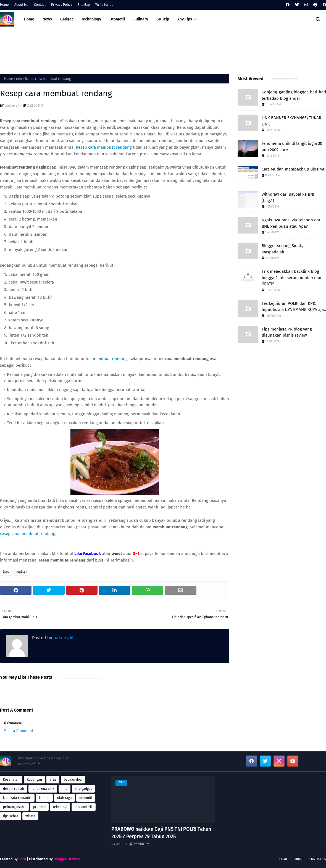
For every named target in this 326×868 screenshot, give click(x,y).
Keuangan (34, 780)
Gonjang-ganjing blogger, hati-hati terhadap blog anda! (294, 95)
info (19, 79)
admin (122, 844)
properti (39, 807)
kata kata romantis (17, 798)
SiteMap (84, 5)
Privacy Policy (62, 5)
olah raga (65, 798)
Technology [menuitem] (91, 19)
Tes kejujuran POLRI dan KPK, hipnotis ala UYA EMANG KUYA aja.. (294, 307)
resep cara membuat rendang (28, 534)
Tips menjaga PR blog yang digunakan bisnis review (287, 332)
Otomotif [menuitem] (117, 19)
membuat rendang (110, 359)
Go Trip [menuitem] (163, 19)
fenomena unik (43, 789)
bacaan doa (73, 780)
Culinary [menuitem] (141, 19)
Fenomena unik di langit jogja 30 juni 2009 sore (292, 147)
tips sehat (10, 816)
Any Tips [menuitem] (185, 19)
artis (53, 780)
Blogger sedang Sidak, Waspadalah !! (282, 249)
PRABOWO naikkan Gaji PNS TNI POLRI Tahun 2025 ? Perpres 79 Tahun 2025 (161, 833)
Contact (40, 5)
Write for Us (104, 5)
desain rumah (14, 789)
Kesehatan (11, 780)
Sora (22, 859)
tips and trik (84, 807)
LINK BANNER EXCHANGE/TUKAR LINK (291, 121)
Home (4, 5)
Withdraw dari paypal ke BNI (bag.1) (288, 197)
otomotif (86, 798)
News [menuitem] (47, 19)
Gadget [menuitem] (67, 19)
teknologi (60, 807)
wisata (30, 816)
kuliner (22, 572)
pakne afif (13, 105)
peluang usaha (14, 807)
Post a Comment (19, 731)
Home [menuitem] (29, 19)
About (299, 859)
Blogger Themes (67, 859)
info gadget (83, 789)
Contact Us (318, 859)
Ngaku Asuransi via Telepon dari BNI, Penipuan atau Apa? (292, 223)
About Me (21, 5)
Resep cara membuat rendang (104, 147)
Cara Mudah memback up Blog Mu (294, 169)
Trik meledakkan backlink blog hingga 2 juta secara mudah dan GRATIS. (291, 278)
